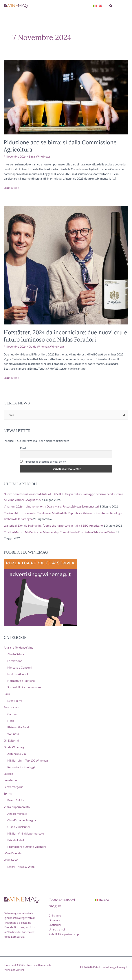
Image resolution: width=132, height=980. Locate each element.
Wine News (43, 156)
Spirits (8, 793)
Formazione (15, 661)
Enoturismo (11, 707)
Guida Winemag (39, 346)
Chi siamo (55, 915)
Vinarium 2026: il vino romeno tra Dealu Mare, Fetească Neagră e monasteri (51, 506)
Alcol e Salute (16, 654)
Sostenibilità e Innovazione (24, 687)
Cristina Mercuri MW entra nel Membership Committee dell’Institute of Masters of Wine (59, 532)
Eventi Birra (15, 701)
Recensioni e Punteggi (21, 767)
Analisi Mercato (17, 814)
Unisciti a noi (57, 929)
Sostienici (55, 925)
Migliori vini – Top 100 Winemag (28, 760)
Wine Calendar (13, 853)
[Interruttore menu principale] (124, 6)
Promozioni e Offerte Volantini (27, 847)
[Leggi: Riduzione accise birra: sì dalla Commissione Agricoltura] (66, 97)
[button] (111, 6)
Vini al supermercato (17, 807)
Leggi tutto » (11, 188)
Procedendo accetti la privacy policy (43, 462)
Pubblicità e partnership (64, 934)
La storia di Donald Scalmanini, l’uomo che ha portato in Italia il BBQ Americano (53, 525)
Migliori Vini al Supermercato (26, 833)
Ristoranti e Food (18, 727)
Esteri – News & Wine (21, 867)
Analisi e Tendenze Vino (19, 647)
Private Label (16, 840)
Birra (32, 156)
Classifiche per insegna (22, 820)
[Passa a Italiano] (102, 900)
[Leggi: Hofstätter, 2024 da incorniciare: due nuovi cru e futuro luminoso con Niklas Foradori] (66, 265)
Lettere (8, 774)
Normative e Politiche (21, 681)
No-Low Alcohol (18, 674)
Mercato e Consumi (20, 667)
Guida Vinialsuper (19, 827)
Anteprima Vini (17, 754)
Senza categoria (13, 787)
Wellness (13, 734)
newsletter (10, 780)
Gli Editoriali (12, 740)
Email (23, 448)
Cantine (12, 714)
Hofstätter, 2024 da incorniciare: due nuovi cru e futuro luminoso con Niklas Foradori (65, 336)
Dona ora (54, 920)
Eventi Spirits (16, 800)
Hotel (11, 721)
